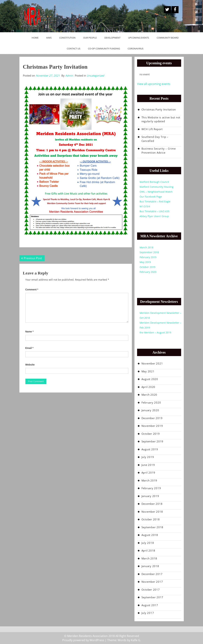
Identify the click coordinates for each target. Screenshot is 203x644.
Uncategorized (95, 75)
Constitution (67, 38)
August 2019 (150, 449)
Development (112, 38)
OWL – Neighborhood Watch (156, 192)
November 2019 (152, 426)
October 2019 (147, 267)
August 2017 (150, 605)
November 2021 (152, 363)
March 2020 (149, 395)
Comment (32, 290)
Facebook (175, 10)
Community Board (168, 38)
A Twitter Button (167, 10)
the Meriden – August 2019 (155, 333)
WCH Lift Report (152, 129)
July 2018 (148, 543)
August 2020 (150, 379)
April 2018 (148, 550)
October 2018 (151, 519)
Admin (69, 75)
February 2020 (148, 272)
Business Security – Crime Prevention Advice (159, 151)
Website (30, 365)
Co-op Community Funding (104, 49)
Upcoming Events (139, 38)
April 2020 (148, 387)
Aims (49, 38)
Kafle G (136, 640)
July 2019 (148, 457)
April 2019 (148, 473)
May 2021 (148, 371)
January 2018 (150, 566)
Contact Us (74, 49)
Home (35, 38)
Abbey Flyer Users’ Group (154, 216)
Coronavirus (136, 49)
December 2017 (152, 574)
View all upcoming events (154, 84)
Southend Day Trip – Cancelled (155, 139)
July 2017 (148, 613)
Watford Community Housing (156, 187)
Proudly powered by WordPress (83, 640)
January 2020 (150, 410)
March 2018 (146, 247)
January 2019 (150, 496)
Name (29, 332)
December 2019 (152, 418)
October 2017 (151, 590)
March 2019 (149, 480)
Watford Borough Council (154, 182)
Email (29, 348)
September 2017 (152, 597)
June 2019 (148, 465)
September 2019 (152, 441)
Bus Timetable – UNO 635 (154, 211)
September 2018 (149, 252)
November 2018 (152, 512)
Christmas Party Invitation (159, 109)
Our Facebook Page (151, 197)
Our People (90, 38)
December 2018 (152, 504)
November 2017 (152, 582)
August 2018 (150, 535)
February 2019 (148, 257)
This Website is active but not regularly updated (161, 119)
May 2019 (145, 262)
